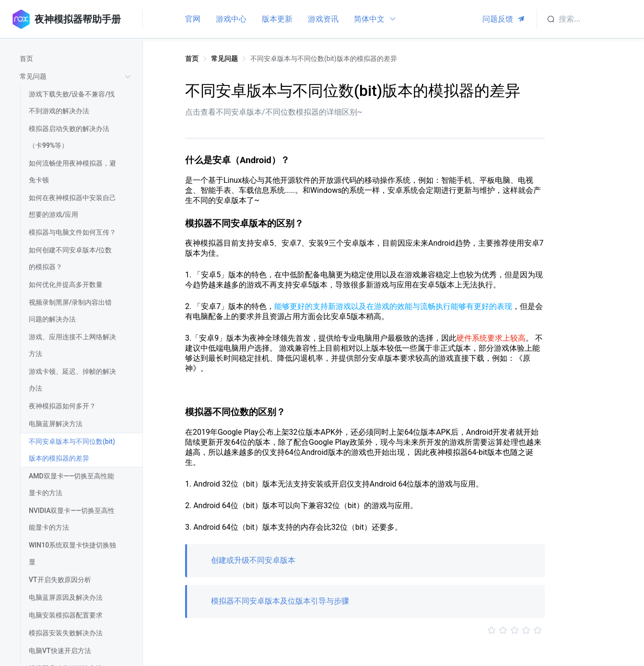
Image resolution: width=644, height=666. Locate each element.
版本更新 (277, 19)
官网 (193, 19)
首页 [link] (192, 59)
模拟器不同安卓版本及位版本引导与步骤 (280, 601)
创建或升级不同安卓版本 (253, 560)
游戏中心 (231, 19)
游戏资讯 (323, 19)
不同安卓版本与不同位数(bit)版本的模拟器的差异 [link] (324, 59)
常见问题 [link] (224, 59)
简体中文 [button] (375, 19)
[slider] (365, 630)
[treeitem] (77, 59)
